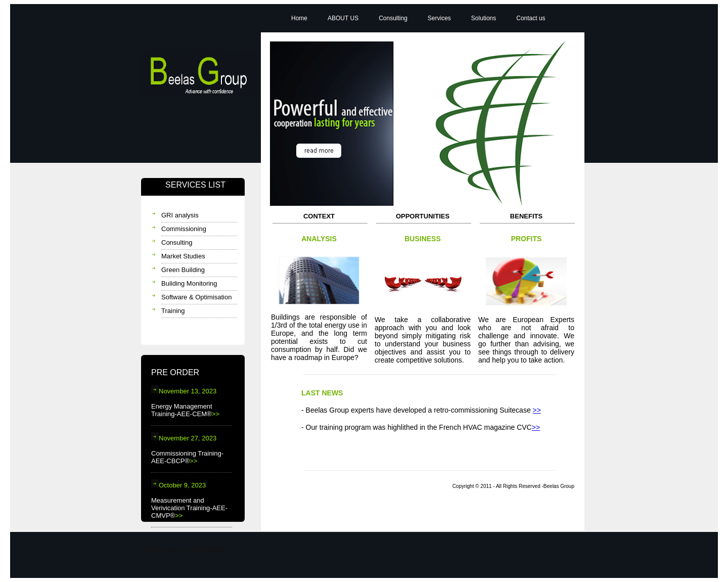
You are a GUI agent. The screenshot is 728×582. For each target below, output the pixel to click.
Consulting (177, 242)
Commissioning (184, 229)
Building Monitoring (189, 283)
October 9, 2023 (178, 485)
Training (173, 311)
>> (216, 414)
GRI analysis (180, 215)
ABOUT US (343, 18)
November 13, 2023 (184, 391)
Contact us (531, 18)
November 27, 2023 (184, 438)
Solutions (484, 18)
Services (439, 18)
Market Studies (183, 256)
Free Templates (193, 550)
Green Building (183, 270)
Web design (154, 550)
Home (299, 18)
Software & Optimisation (196, 297)
